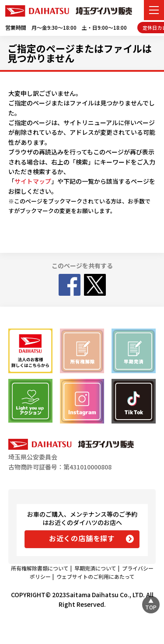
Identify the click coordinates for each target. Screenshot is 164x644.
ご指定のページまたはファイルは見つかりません (80, 53)
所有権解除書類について (40, 568)
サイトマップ (33, 181)
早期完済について (95, 568)
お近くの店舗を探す (82, 538)
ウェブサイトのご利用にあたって (96, 576)
